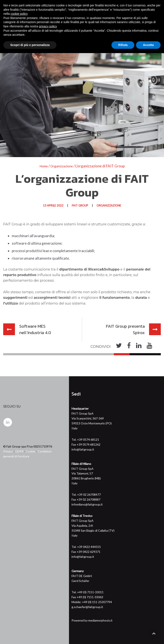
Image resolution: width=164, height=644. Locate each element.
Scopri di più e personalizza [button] (30, 636)
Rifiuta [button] (123, 636)
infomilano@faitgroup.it (87, 504)
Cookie (31, 451)
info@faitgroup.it (83, 449)
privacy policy (48, 617)
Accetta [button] (148, 636)
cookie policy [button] (19, 605)
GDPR (19, 451)
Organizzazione (109, 205)
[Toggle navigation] (158, 27)
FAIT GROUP (80, 205)
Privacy (8, 451)
